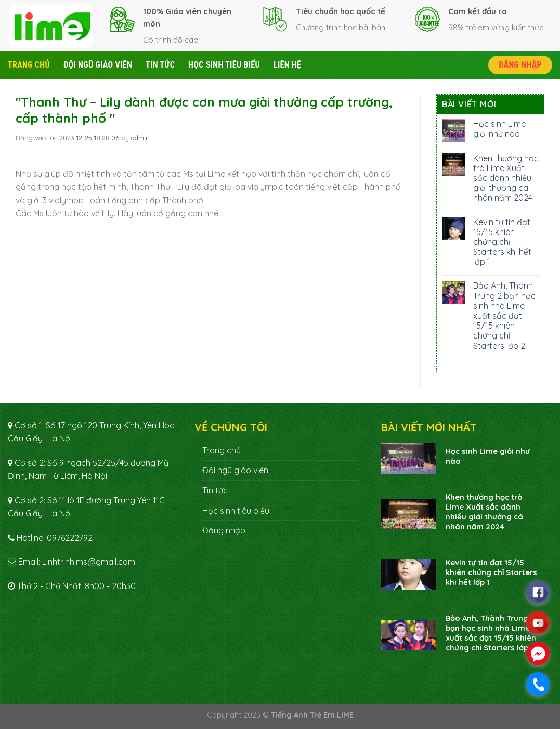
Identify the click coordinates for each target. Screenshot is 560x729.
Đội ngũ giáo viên (98, 65)
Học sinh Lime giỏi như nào (499, 129)
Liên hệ (287, 65)
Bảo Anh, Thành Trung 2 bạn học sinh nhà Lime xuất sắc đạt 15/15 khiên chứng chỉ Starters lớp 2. (504, 316)
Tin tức (160, 65)
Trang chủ (29, 65)
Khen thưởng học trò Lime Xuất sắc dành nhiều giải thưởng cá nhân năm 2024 (506, 178)
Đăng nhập (520, 65)
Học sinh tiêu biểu (224, 65)
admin (140, 138)
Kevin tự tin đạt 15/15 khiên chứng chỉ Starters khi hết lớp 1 (502, 242)
